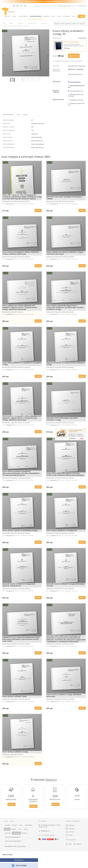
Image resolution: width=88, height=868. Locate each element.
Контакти (67, 16)
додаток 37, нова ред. (68, 478)
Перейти (11, 804)
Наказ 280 (44, 23)
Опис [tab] (18, 114)
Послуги (7, 16)
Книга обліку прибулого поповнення (62, 530)
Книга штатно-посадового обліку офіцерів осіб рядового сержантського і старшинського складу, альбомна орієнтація (22, 418)
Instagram (70, 829)
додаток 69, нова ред (68, 367)
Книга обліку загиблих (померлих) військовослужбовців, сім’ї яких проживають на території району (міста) (21, 473)
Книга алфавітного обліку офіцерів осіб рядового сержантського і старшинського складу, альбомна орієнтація (20, 307)
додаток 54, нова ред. (68, 644)
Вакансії (25, 833)
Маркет (11, 23)
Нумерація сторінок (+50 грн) (76, 104)
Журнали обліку (36, 16)
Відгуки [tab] (26, 114)
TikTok (69, 835)
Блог (53, 16)
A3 (57, 425)
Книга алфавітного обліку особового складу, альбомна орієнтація (65, 253)
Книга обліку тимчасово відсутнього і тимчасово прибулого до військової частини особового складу (65, 307)
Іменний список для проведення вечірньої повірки (64, 198)
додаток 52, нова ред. (24, 644)
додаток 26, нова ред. (24, 478)
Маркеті (51, 779)
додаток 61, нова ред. (68, 699)
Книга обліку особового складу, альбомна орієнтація (64, 695)
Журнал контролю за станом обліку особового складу (66, 364)
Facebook (70, 825)
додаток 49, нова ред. (68, 588)
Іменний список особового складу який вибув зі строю (65, 585)
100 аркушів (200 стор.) (77, 91)
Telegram (77, 844)
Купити (74, 56)
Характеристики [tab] (8, 114)
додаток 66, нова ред (68, 312)
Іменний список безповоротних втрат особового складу (62, 419)
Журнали (21, 23)
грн (12, 821)
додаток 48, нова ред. (24, 588)
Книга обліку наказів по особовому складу (20, 530)
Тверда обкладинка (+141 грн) (76, 86)
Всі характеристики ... (76, 74)
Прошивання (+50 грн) (76, 100)
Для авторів (16, 833)
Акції (59, 16)
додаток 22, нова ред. (68, 422)
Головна (7, 825)
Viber (69, 844)
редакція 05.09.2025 (23, 201)
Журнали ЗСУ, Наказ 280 (77, 66)
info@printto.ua (82, 6)
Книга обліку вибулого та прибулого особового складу (22, 364)
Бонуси (26, 829)
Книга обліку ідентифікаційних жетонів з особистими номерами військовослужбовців (65, 474)
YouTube (70, 832)
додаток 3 (20, 754)
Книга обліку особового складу (15, 752)
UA (74, 16)
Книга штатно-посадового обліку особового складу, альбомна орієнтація (21, 253)
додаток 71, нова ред (24, 422)
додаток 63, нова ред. (24, 257)
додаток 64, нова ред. (68, 257)
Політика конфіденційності (13, 837)
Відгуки (47, 16)
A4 (13, 204)
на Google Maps (21, 846)
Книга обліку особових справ (14, 696)
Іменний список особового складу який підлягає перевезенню (19, 585)
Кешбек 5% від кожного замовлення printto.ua (43, 1)
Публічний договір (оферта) (13, 841)
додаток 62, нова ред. (68, 201)
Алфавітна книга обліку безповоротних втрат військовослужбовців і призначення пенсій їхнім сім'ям (21, 639)
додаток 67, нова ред (24, 367)
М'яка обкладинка (75, 82)
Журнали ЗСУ (32, 23)
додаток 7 (20, 312)
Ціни (14, 16)
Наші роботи (23, 16)
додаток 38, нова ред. (24, 533)
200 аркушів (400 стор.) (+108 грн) (76, 95)
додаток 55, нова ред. (24, 699)
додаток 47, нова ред (68, 533)
